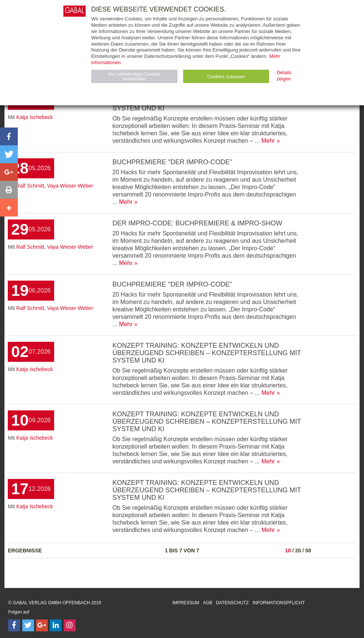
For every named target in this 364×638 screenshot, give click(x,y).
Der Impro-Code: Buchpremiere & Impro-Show (197, 223)
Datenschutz (232, 603)
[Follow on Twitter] (28, 625)
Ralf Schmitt (30, 186)
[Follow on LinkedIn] (56, 625)
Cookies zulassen (226, 77)
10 (288, 551)
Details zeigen (284, 76)
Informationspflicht (279, 603)
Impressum (186, 603)
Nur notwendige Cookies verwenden (134, 76)
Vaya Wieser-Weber (70, 186)
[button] (9, 136)
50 (308, 551)
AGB (207, 603)
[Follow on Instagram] (70, 625)
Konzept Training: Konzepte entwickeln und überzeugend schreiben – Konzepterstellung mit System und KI (207, 353)
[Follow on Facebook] (14, 625)
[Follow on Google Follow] (42, 625)
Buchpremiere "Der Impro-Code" (172, 162)
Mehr (268, 141)
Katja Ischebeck (35, 117)
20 (298, 551)
